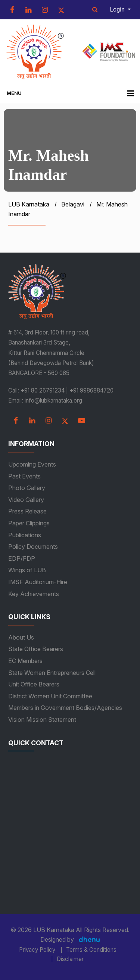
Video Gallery (26, 500)
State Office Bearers (36, 649)
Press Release (27, 511)
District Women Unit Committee (50, 696)
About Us (21, 637)
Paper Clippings (29, 523)
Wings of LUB (27, 570)
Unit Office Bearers (34, 684)
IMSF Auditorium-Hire (38, 582)
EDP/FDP (22, 558)
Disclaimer (70, 959)
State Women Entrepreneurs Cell (52, 673)
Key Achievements (34, 594)
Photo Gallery (27, 488)
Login (118, 9)
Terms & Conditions (91, 950)
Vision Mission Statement (42, 720)
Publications (25, 535)
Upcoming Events (32, 464)
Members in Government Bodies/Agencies (65, 708)
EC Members (25, 661)
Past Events (24, 476)
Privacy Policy (37, 950)
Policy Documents (33, 547)
